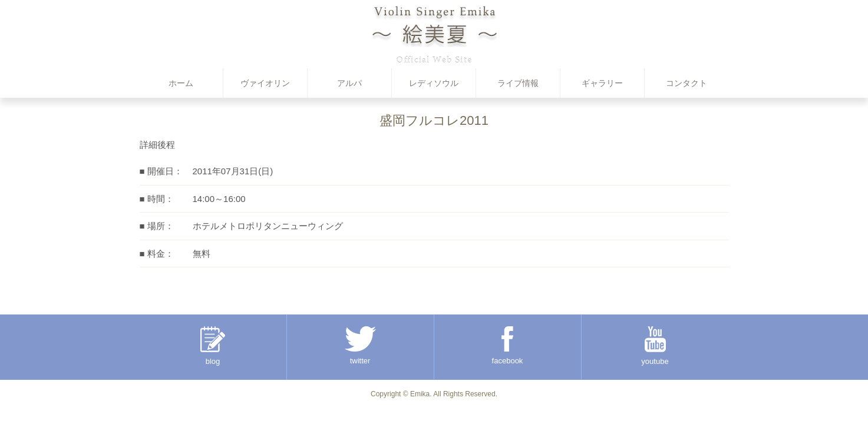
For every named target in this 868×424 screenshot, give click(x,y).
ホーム (181, 83)
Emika (420, 394)
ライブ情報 (518, 83)
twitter (360, 346)
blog (213, 346)
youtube (655, 346)
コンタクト (687, 83)
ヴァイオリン (265, 83)
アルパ (349, 83)
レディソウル (434, 83)
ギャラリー (602, 83)
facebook (508, 346)
